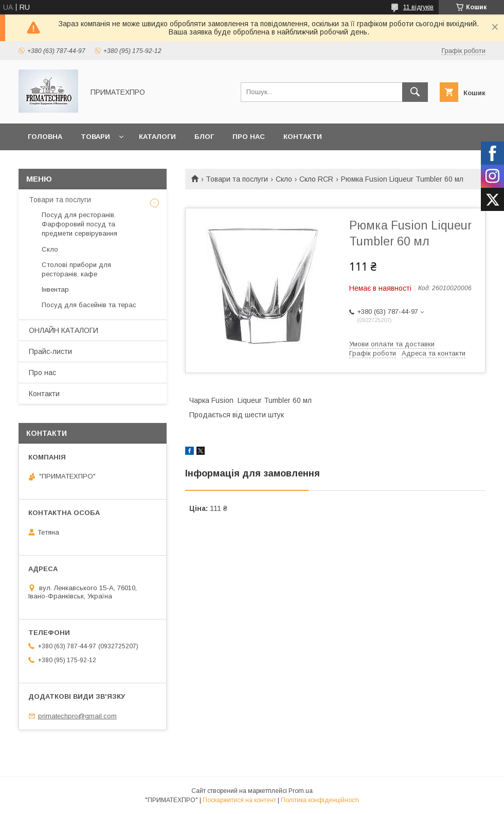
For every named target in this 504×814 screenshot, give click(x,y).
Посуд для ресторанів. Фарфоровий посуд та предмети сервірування (79, 224)
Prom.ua (301, 791)
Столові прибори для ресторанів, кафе (76, 269)
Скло (284, 179)
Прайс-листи (50, 351)
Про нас (249, 137)
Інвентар (55, 289)
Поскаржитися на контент (239, 800)
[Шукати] (415, 92)
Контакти (303, 137)
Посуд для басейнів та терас (89, 305)
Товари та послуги (237, 179)
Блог (204, 137)
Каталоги (157, 137)
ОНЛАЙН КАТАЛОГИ (64, 330)
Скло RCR (316, 179)
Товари (95, 137)
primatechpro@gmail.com (77, 716)
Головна (45, 137)
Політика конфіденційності (320, 800)
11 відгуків (418, 7)
